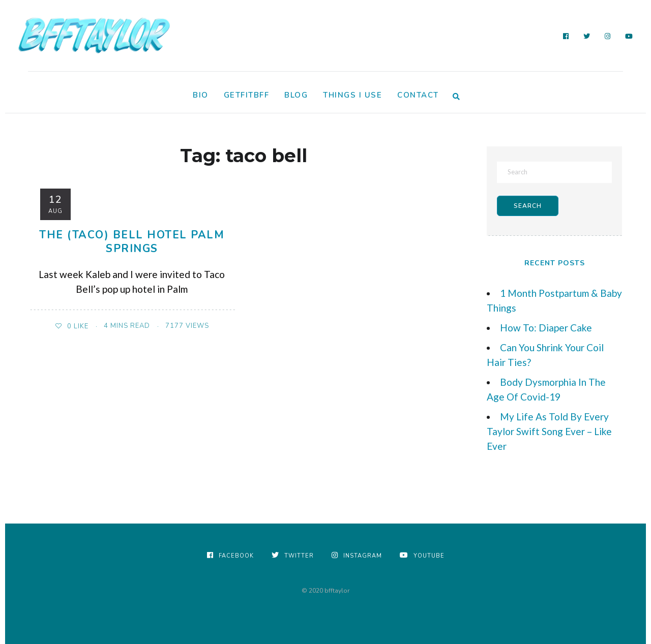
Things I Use (352, 95)
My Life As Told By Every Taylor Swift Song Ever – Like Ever (549, 431)
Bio (201, 95)
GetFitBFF (247, 95)
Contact (418, 95)
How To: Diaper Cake (546, 328)
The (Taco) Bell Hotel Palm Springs (132, 242)
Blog (296, 95)
